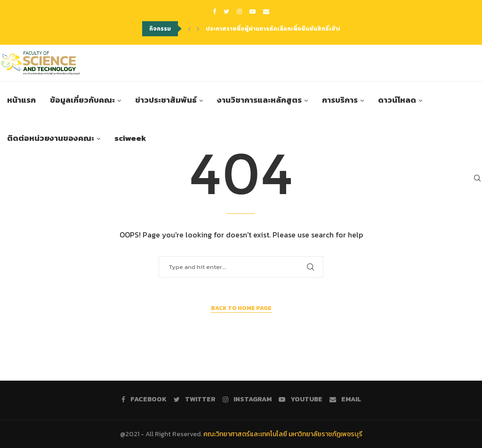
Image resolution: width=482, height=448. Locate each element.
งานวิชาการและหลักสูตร (259, 101)
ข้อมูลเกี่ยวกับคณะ (82, 101)
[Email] (266, 12)
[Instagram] (239, 12)
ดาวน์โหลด (397, 101)
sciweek (130, 139)
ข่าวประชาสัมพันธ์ (166, 101)
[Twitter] (226, 12)
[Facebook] (214, 12)
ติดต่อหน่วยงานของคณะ (51, 139)
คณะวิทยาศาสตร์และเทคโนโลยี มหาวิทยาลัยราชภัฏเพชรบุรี (283, 434)
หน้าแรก (21, 101)
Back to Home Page (241, 308)
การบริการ (340, 101)
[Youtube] (253, 12)
